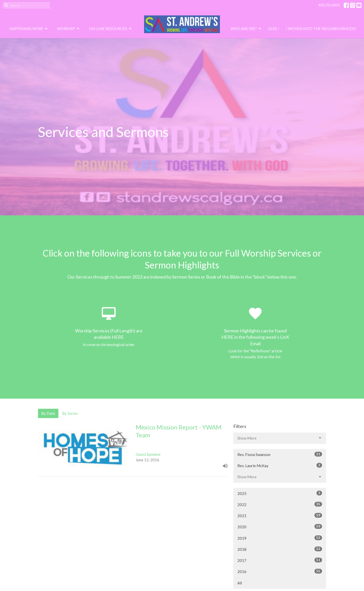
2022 (280, 504)
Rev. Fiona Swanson (280, 454)
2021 (280, 515)
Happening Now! (29, 29)
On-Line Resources (111, 29)
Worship (69, 29)
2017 (280, 560)
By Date (48, 413)
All (240, 583)
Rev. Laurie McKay (280, 465)
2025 (280, 493)
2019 (280, 538)
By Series (70, 413)
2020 (280, 527)
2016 (280, 571)
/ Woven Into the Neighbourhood (321, 29)
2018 (280, 549)
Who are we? (246, 29)
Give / (274, 29)
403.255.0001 (329, 5)
